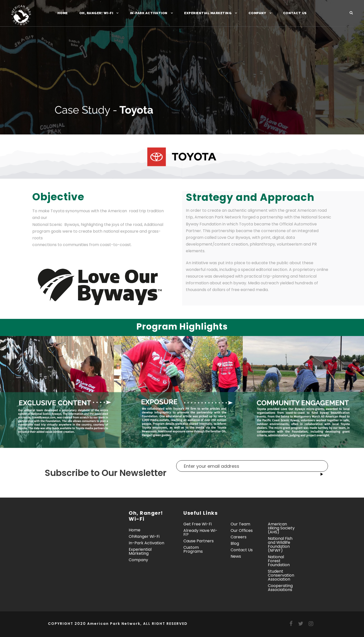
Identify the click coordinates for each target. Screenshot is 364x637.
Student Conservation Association (281, 575)
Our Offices (242, 531)
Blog (235, 543)
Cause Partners (199, 541)
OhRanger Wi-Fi (144, 536)
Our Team (240, 524)
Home (63, 13)
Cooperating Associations (280, 588)
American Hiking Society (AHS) (281, 528)
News (236, 556)
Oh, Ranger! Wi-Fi (96, 13)
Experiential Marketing (208, 13)
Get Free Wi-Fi (198, 524)
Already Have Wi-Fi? (200, 532)
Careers (239, 537)
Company (257, 13)
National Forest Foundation (279, 561)
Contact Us (295, 13)
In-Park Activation (149, 13)
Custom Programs (193, 549)
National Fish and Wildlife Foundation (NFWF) (280, 544)
